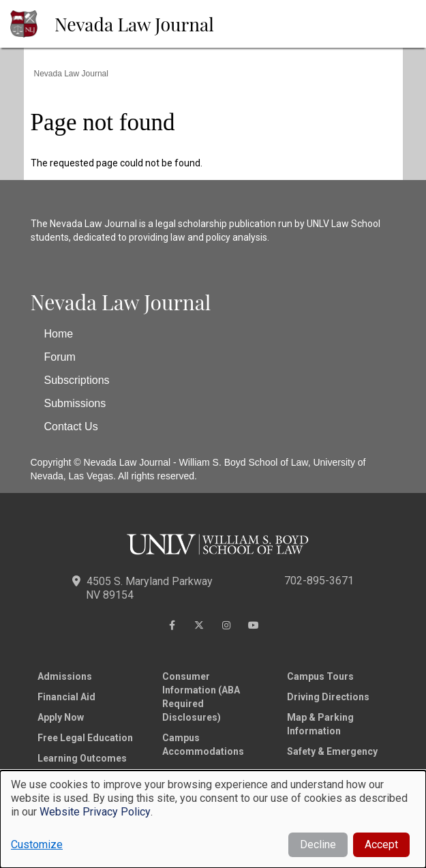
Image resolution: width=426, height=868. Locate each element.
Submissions (75, 403)
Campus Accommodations (203, 745)
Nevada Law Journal (134, 24)
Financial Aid (66, 697)
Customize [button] (37, 844)
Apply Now (61, 717)
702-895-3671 (319, 581)
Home (59, 334)
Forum (60, 357)
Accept (381, 844)
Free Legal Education (85, 738)
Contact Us (71, 426)
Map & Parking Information (320, 724)
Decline (318, 844)
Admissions (65, 676)
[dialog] (213, 819)
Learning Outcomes (82, 758)
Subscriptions (77, 380)
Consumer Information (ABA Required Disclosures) (201, 697)
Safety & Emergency (332, 751)
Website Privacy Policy (95, 812)
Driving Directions (328, 697)
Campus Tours (320, 676)
